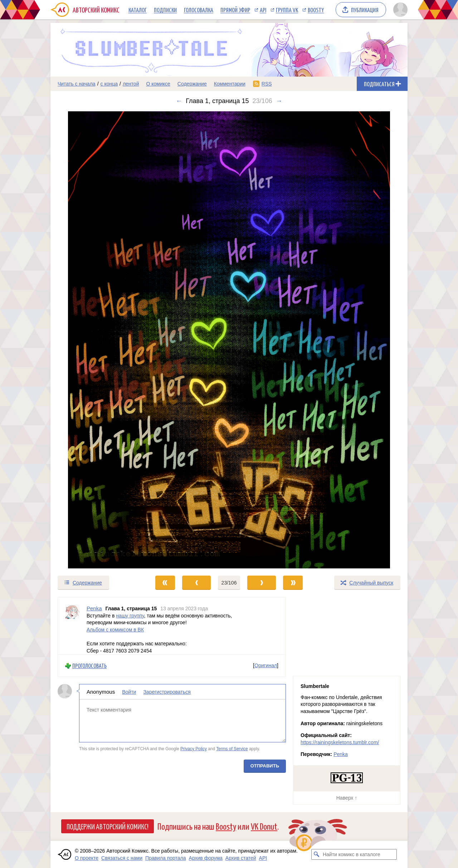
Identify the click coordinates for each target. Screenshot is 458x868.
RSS (267, 84)
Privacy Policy (194, 749)
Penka (341, 754)
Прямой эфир (235, 10)
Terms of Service (232, 749)
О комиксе (158, 84)
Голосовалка (199, 10)
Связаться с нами (122, 858)
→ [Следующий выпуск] (279, 101)
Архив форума (206, 858)
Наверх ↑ (347, 798)
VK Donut (264, 826)
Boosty (316, 10)
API (263, 10)
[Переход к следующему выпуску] (229, 340)
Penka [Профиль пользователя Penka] (94, 608)
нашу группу (130, 615)
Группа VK (287, 10)
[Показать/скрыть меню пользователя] (399, 10)
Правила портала (166, 858)
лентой (131, 84)
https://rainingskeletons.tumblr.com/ (340, 742)
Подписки (165, 10)
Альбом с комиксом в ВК (115, 629)
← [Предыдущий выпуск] (179, 101)
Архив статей (241, 858)
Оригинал (266, 665)
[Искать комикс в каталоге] (317, 854)
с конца (109, 84)
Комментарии (230, 84)
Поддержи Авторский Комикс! (108, 826)
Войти (129, 692)
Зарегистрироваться (167, 692)
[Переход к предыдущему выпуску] (95, 340)
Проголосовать (89, 666)
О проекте (87, 858)
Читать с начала (77, 84)
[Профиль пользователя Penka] (72, 626)
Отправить (265, 766)
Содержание (192, 84)
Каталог (138, 10)
